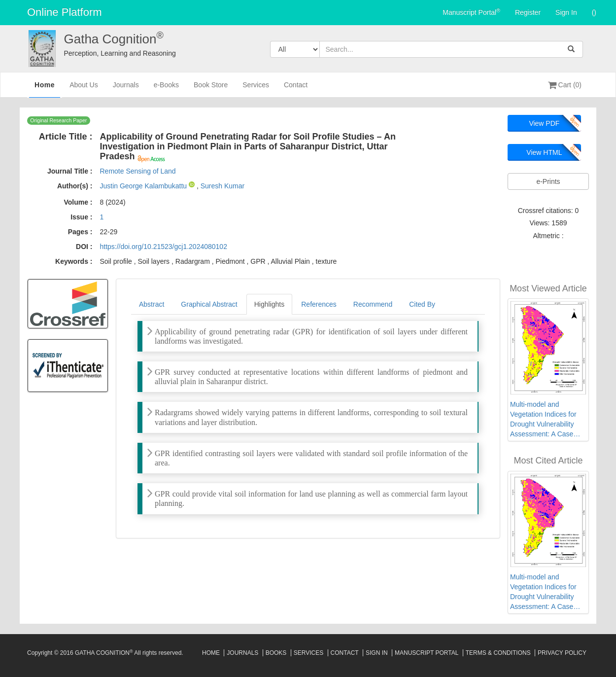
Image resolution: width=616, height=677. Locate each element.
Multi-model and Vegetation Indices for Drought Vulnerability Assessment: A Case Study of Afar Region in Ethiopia (545, 420)
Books (276, 653)
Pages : (80, 232)
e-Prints (548, 181)
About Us (84, 89)
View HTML (544, 152)
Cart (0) (565, 85)
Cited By (422, 304)
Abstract (152, 304)
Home (45, 88)
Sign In (566, 12)
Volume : (78, 202)
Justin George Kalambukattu (144, 186)
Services (256, 89)
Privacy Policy (562, 653)
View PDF (544, 123)
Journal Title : (70, 171)
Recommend (373, 304)
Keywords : (74, 261)
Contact (296, 89)
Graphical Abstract (209, 304)
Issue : (81, 217)
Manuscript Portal (471, 12)
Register (528, 12)
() (594, 12)
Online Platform (65, 12)
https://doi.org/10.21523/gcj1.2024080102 (163, 247)
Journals (126, 89)
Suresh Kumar (222, 186)
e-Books (166, 89)
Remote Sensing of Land (137, 171)
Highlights (269, 304)
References (319, 304)
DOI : (84, 247)
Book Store (211, 89)
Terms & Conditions (498, 653)
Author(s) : (75, 186)
